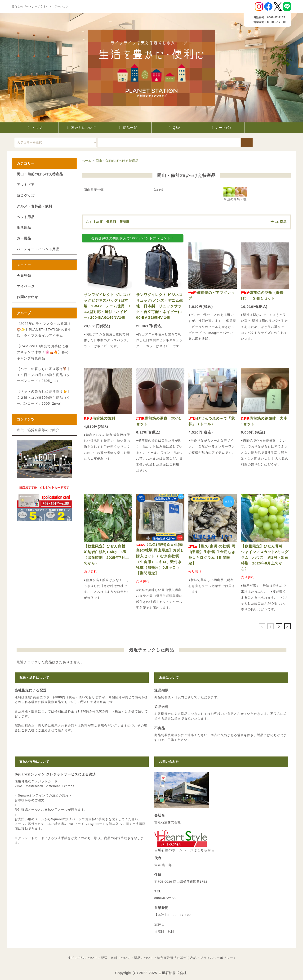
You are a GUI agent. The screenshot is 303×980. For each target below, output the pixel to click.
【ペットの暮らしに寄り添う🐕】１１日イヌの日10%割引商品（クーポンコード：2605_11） (44, 375)
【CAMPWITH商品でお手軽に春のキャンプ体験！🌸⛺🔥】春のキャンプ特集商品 (43, 352)
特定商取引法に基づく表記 (177, 958)
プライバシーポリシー (217, 958)
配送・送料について (116, 958)
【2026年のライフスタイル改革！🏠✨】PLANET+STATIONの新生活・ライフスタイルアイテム (44, 330)
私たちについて (82, 128)
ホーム (87, 161)
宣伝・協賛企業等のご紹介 (38, 430)
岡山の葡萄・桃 (235, 194)
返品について (144, 958)
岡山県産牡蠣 (94, 190)
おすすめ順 (94, 222)
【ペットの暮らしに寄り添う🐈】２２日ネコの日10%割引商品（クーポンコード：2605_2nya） (44, 397)
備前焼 (159, 190)
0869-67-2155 (165, 898)
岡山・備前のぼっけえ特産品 (117, 161)
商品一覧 (128, 128)
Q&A (175, 128)
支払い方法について (83, 958)
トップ (35, 128)
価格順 (111, 222)
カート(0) (221, 128)
